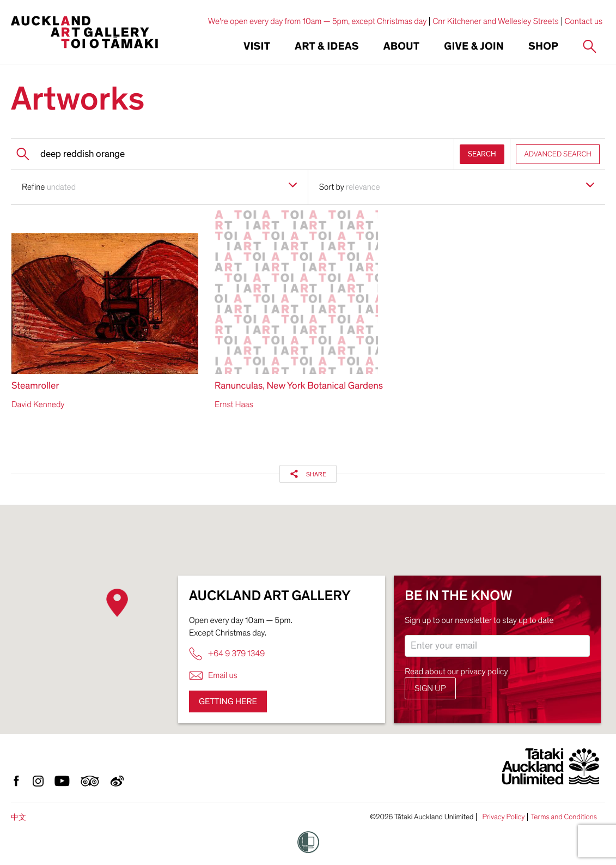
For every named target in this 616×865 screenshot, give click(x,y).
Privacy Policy (503, 817)
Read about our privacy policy (456, 672)
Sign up (430, 688)
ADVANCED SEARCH (558, 154)
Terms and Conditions (564, 817)
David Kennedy (38, 404)
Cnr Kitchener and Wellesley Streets (495, 21)
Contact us (584, 21)
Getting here (228, 701)
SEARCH (482, 154)
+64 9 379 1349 (227, 654)
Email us (213, 676)
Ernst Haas (234, 404)
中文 (19, 817)
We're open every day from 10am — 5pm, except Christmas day (318, 21)
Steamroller (35, 386)
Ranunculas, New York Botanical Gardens (299, 386)
